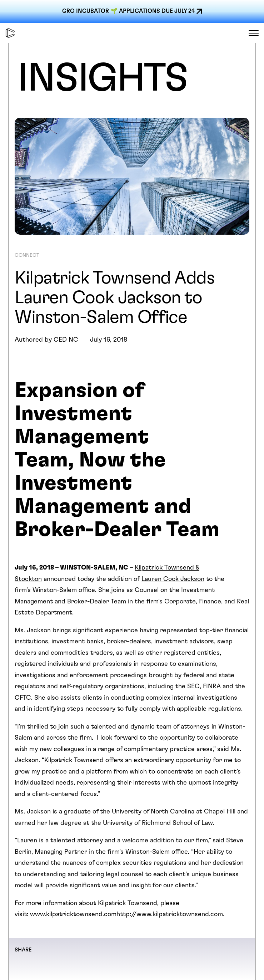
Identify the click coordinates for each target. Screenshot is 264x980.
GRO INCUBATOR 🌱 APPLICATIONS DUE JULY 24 (128, 11)
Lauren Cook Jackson (173, 579)
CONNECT (27, 255)
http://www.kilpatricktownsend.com (170, 914)
